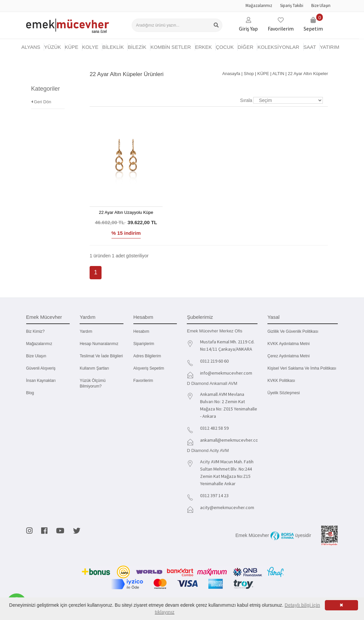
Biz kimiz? (36, 331)
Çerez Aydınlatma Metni (289, 356)
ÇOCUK (225, 47)
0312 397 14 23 (214, 495)
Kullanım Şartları (94, 368)
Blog (30, 393)
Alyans (31, 47)
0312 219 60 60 (214, 361)
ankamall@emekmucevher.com (231, 440)
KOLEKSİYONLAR (278, 47)
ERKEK (204, 47)
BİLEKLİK (113, 47)
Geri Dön (41, 92)
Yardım (86, 331)
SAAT (310, 47)
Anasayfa (231, 74)
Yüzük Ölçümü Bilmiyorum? (93, 383)
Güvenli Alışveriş (41, 368)
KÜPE (72, 47)
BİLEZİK (137, 47)
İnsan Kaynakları (41, 381)
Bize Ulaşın (321, 5)
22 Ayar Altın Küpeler (308, 74)
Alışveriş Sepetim (149, 368)
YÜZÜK (53, 47)
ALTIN (278, 74)
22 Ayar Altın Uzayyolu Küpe (126, 212)
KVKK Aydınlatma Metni (289, 344)
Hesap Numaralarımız (99, 344)
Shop (249, 74)
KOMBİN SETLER (171, 47)
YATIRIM (330, 47)
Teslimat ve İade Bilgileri (101, 356)
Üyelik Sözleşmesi (284, 393)
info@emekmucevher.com (226, 373)
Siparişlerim (144, 344)
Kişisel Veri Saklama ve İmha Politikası (302, 368)
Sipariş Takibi (292, 5)
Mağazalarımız (259, 5)
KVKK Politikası (281, 381)
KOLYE (90, 47)
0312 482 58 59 (214, 428)
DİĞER (246, 47)
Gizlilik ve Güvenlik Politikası (293, 331)
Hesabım (141, 331)
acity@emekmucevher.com (227, 507)
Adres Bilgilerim (147, 356)
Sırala (246, 100)
